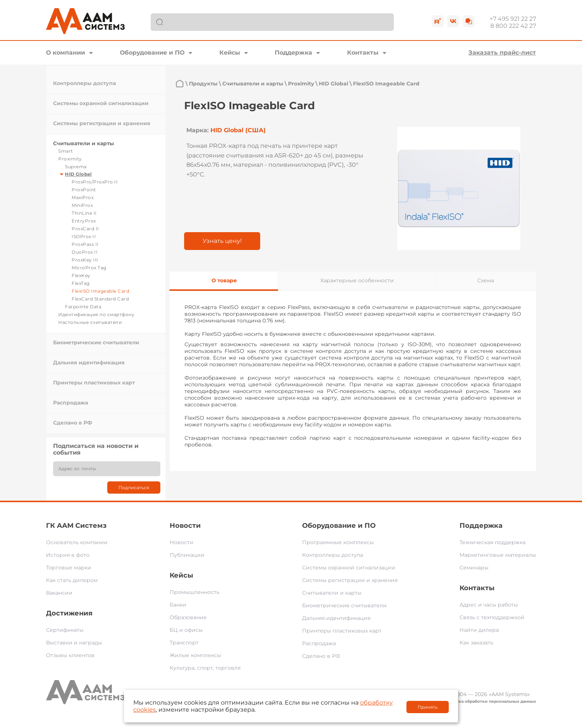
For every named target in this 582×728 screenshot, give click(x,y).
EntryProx (84, 221)
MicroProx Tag (89, 268)
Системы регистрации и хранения (102, 123)
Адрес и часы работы (489, 605)
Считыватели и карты (84, 143)
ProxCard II (85, 229)
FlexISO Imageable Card (100, 291)
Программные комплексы (338, 542)
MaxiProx (83, 197)
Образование (188, 617)
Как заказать (476, 643)
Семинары (474, 568)
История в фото (68, 555)
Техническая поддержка (493, 542)
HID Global (78, 174)
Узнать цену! (222, 241)
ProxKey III (85, 260)
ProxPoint (84, 190)
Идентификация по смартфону (96, 314)
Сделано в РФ (73, 423)
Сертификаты (65, 630)
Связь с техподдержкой (492, 617)
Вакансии (59, 593)
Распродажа (71, 403)
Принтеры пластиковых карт (94, 383)
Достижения (69, 613)
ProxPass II (85, 244)
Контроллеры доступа (84, 83)
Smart (66, 151)
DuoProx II (85, 252)
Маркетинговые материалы (498, 555)
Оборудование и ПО (152, 53)
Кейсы (230, 53)
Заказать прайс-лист (502, 53)
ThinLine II (84, 213)
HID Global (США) (238, 130)
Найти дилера (479, 630)
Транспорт (184, 643)
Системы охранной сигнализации (101, 103)
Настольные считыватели (90, 322)
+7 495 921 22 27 (513, 19)
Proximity (70, 159)
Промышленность (194, 592)
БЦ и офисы (186, 630)
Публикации (187, 555)
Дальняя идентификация (89, 363)
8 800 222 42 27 (513, 26)
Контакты (363, 53)
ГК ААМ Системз (76, 526)
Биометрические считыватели (96, 342)
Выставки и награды (74, 643)
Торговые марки (69, 568)
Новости (185, 526)
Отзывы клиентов (70, 655)
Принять (428, 707)
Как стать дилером (72, 580)
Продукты (203, 84)
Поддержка (293, 53)
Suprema (76, 167)
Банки (178, 605)
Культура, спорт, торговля (205, 668)
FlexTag (81, 283)
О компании (66, 53)
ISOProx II (84, 236)
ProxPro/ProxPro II (95, 182)
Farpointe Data (83, 307)
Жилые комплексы (195, 655)
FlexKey (81, 275)
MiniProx (82, 205)
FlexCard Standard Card (100, 299)
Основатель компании (77, 542)
